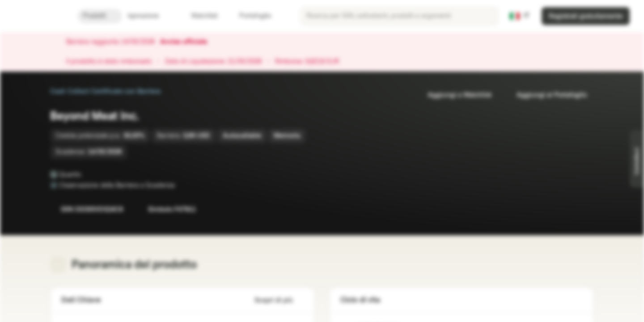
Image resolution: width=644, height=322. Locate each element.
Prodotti (100, 16)
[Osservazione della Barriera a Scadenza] (181, 185)
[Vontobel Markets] (39, 16)
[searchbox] (399, 16)
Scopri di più (279, 300)
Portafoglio (250, 16)
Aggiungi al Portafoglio (546, 95)
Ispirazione (148, 16)
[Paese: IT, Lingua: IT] (520, 16)
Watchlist (199, 16)
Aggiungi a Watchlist (454, 95)
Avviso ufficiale (188, 42)
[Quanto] (87, 174)
